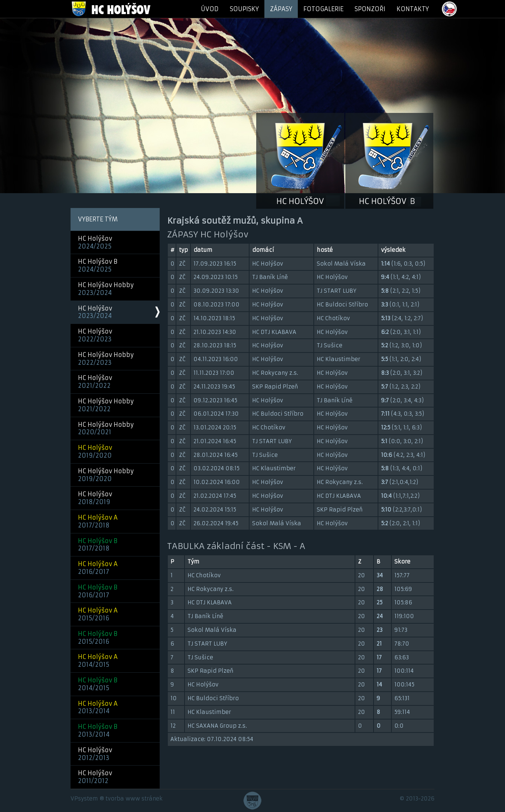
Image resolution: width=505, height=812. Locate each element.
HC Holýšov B (98, 265)
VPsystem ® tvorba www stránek (117, 799)
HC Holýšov (95, 242)
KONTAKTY (413, 9)
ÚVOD (210, 9)
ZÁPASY (281, 9)
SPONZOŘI (370, 9)
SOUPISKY (244, 9)
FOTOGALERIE (323, 9)
